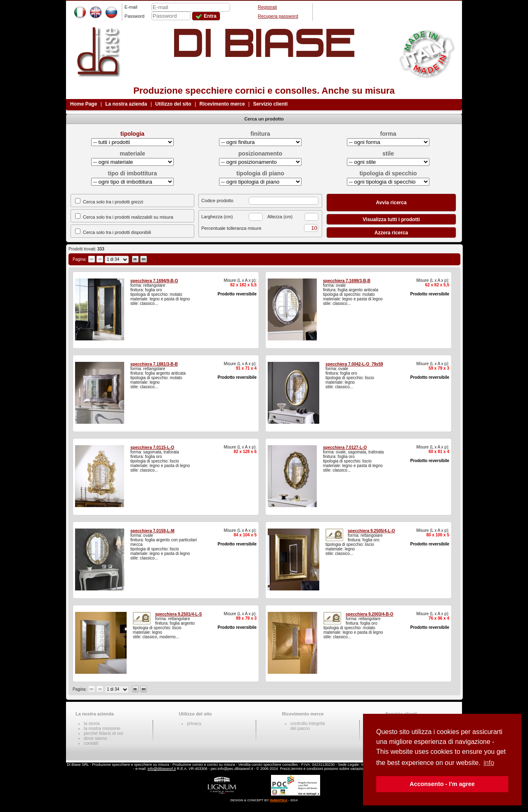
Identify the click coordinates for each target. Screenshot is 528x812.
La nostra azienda (126, 104)
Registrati (267, 7)
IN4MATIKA (279, 800)
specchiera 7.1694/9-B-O (154, 281)
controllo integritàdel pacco (308, 726)
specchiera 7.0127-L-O (345, 447)
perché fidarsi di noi (103, 733)
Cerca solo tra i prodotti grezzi (113, 202)
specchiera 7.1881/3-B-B (154, 364)
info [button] (489, 763)
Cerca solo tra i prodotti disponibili (117, 232)
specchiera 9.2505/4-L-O (371, 531)
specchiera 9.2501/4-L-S (178, 614)
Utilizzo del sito (173, 104)
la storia (92, 723)
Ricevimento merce (222, 104)
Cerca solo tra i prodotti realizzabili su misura (128, 217)
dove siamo (95, 738)
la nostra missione (102, 728)
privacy (194, 723)
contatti (91, 743)
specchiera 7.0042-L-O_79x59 (354, 364)
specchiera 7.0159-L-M (152, 531)
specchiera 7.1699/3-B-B (347, 281)
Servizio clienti (270, 104)
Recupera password (278, 16)
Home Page (84, 104)
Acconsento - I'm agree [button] (442, 784)
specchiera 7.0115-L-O (152, 447)
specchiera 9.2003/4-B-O (370, 614)
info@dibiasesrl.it (162, 769)
